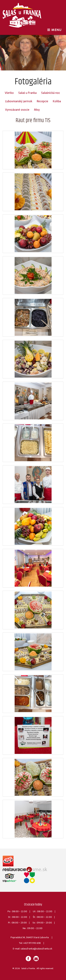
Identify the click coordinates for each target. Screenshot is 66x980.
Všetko (9, 93)
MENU (55, 30)
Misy (37, 110)
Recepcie (43, 101)
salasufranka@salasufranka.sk (36, 949)
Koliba (57, 101)
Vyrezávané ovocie (17, 110)
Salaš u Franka (27, 93)
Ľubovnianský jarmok (19, 101)
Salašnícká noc (51, 93)
